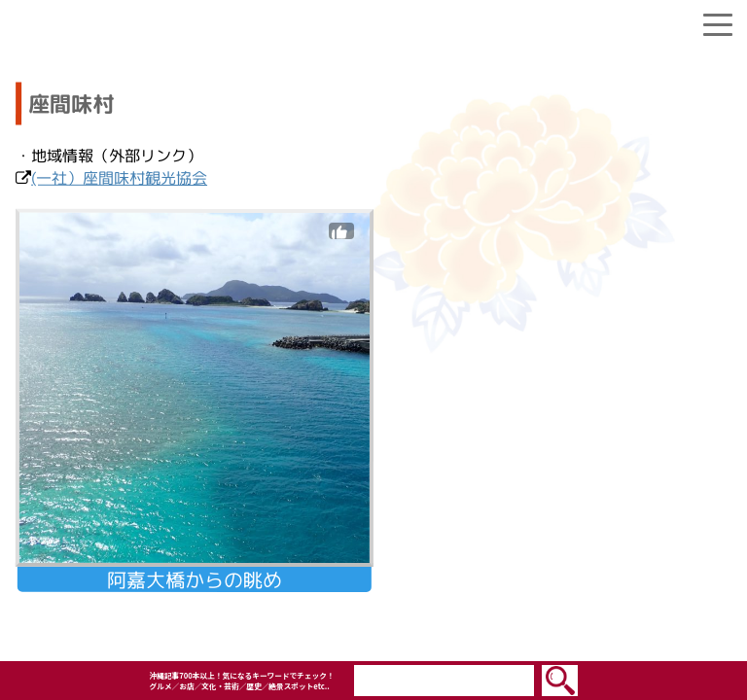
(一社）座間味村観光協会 (119, 178)
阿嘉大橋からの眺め (195, 579)
